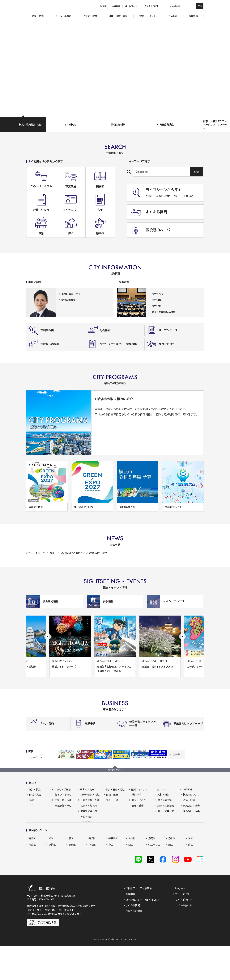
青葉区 (32, 870)
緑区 (171, 877)
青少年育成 (86, 825)
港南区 (152, 870)
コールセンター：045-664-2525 (142, 934)
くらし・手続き (63, 790)
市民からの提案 (134, 945)
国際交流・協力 (166, 825)
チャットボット (152, 6)
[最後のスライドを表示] (48, 637)
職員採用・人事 (191, 814)
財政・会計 (189, 819)
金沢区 (132, 870)
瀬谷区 (32, 877)
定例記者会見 (68, 300)
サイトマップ (182, 928)
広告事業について (37, 758)
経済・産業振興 (166, 808)
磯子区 (92, 870)
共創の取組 (163, 819)
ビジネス (162, 790)
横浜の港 (137, 797)
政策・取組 (189, 803)
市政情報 (187, 790)
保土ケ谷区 (154, 877)
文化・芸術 (138, 808)
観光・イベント (140, 790)
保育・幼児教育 (89, 808)
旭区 (51, 870)
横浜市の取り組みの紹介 (115, 399)
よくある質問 (133, 940)
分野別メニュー (166, 830)
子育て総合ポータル (90, 846)
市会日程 (157, 300)
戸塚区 (92, 877)
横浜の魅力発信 (140, 819)
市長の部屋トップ (71, 294)
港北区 (172, 870)
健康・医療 (112, 797)
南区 (191, 877)
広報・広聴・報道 (192, 825)
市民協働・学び (63, 808)
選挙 (185, 830)
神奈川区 (113, 870)
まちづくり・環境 (64, 814)
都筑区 (52, 877)
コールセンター (132, 6)
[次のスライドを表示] (182, 637)
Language (180, 923)
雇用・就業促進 (166, 814)
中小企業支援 (165, 803)
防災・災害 (35, 797)
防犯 (32, 814)
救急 (32, 808)
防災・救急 (35, 790)
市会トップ (158, 294)
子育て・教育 (87, 790)
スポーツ (137, 814)
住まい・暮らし (63, 797)
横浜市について (191, 797)
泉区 (71, 870)
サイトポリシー (184, 934)
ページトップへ (115, 770)
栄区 (191, 870)
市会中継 (157, 306)
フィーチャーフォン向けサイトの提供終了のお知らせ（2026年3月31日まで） (69, 553)
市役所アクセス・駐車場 (139, 923)
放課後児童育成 (89, 814)
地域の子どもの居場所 (90, 832)
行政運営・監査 (191, 808)
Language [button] (116, 6)
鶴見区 (72, 877)
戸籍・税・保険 (63, 803)
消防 (32, 803)
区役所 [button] (103, 6)
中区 (111, 877)
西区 (131, 877)
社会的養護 (86, 839)
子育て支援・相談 (90, 803)
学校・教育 (86, 819)
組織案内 (130, 928)
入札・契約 (163, 797)
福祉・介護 (112, 803)
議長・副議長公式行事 (164, 312)
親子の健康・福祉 (90, 797)
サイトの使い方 (184, 940)
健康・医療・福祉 (115, 790)
